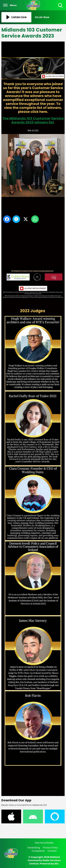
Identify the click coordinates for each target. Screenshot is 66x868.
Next (56, 130)
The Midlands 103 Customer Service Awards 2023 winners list (33, 120)
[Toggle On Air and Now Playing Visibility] (50, 17)
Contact (52, 851)
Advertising (34, 848)
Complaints (38, 851)
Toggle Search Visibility (61, 6)
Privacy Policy (50, 848)
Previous (8, 130)
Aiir (56, 864)
